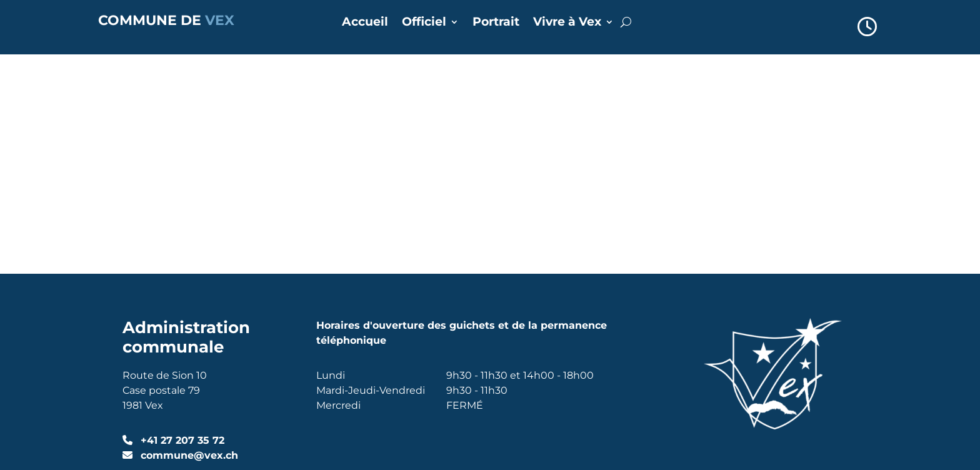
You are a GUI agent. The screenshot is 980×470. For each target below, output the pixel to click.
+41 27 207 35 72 (181, 220)
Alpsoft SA (248, 365)
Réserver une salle (385, 290)
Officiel (424, 23)
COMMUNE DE (166, 20)
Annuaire (360, 255)
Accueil (365, 23)
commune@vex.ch (188, 235)
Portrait (496, 23)
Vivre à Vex (567, 23)
